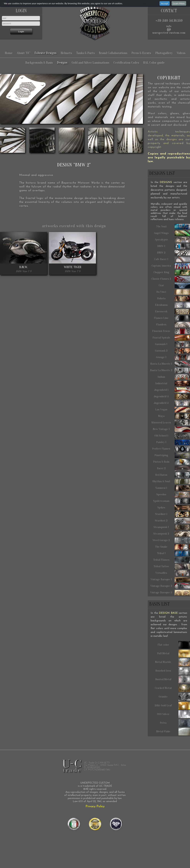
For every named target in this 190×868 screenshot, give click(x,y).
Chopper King (172, 272)
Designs (62, 63)
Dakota (174, 298)
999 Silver (173, 714)
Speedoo (173, 495)
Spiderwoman (172, 501)
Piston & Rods (172, 462)
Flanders (173, 325)
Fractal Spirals (171, 338)
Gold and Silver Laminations (90, 63)
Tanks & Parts (85, 53)
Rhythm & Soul (171, 481)
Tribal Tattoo (172, 566)
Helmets (66, 53)
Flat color (174, 645)
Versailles (173, 573)
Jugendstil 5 (172, 403)
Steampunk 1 (172, 527)
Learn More (179, 3)
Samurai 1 (173, 488)
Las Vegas (173, 410)
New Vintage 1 (171, 429)
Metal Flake (173, 732)
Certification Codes (126, 63)
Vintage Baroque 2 (170, 586)
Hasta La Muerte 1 (170, 364)
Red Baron (173, 475)
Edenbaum (173, 305)
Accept (165, 3)
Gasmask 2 (172, 351)
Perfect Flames (171, 449)
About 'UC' (24, 53)
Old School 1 (172, 436)
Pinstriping (172, 455)
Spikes (174, 508)
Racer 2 (174, 468)
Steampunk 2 (172, 534)
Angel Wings (172, 233)
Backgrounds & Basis (39, 63)
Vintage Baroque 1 (170, 579)
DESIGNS (166, 182)
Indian (174, 377)
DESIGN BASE (168, 613)
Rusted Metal (173, 679)
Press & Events (141, 53)
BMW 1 (174, 246)
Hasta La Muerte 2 (170, 370)
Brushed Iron (173, 671)
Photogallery (164, 53)
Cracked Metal (173, 688)
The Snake (173, 547)
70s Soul (173, 227)
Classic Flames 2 (171, 279)
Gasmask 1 (173, 344)
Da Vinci (173, 292)
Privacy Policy (95, 806)
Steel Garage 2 (171, 540)
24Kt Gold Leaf (172, 706)
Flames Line (172, 318)
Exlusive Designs (45, 53)
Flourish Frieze (171, 331)
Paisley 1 (173, 442)
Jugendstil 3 (172, 397)
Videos (181, 53)
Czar (174, 285)
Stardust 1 (173, 514)
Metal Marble (173, 662)
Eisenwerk (173, 312)
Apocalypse (172, 240)
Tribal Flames (172, 560)
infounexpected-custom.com (169, 30)
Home (9, 53)
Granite (174, 697)
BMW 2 (174, 253)
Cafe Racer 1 (172, 259)
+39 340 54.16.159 (169, 21)
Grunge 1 (173, 357)
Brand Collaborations (113, 53)
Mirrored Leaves (171, 423)
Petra (175, 723)
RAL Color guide (154, 63)
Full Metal (174, 653)
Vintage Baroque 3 (170, 593)
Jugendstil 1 (172, 390)
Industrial (173, 383)
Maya (174, 416)
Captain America (171, 266)
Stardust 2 (172, 521)
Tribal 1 (174, 553)
